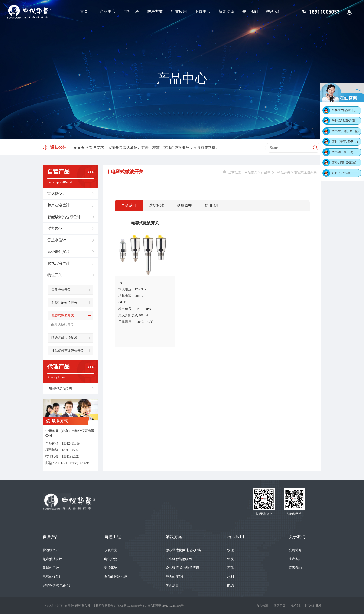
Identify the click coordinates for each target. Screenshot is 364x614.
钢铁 (231, 559)
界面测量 (172, 586)
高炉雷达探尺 (58, 252)
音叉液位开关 (61, 290)
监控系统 (111, 568)
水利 (231, 577)
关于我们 (250, 12)
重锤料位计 (51, 568)
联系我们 (274, 12)
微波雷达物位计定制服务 (184, 550)
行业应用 (179, 12)
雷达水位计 (57, 240)
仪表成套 (111, 550)
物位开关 (55, 275)
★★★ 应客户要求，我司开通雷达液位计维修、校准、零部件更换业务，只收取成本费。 (146, 148)
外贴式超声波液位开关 (68, 351)
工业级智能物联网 (179, 559)
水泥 (231, 550)
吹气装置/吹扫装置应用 (182, 568)
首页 (84, 12)
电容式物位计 (52, 577)
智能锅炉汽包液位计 (64, 217)
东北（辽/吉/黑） (342, 173)
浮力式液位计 (175, 577)
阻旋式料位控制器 (64, 338)
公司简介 (295, 550)
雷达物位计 (57, 194)
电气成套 (111, 559)
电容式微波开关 (63, 315)
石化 (231, 568)
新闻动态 (226, 12)
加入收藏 (262, 606)
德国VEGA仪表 (60, 389)
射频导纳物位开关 (64, 303)
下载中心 (203, 12)
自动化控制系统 (116, 577)
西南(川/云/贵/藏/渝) (344, 163)
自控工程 (131, 12)
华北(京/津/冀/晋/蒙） (345, 121)
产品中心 (108, 12)
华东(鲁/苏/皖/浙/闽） (345, 110)
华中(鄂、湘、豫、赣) (345, 131)
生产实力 (295, 559)
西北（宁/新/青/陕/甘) (345, 142)
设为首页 (280, 606)
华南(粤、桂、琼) (342, 152)
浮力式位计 (57, 228)
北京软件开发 (313, 606)
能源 (231, 586)
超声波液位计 (58, 205)
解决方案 (155, 12)
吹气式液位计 (58, 263)
